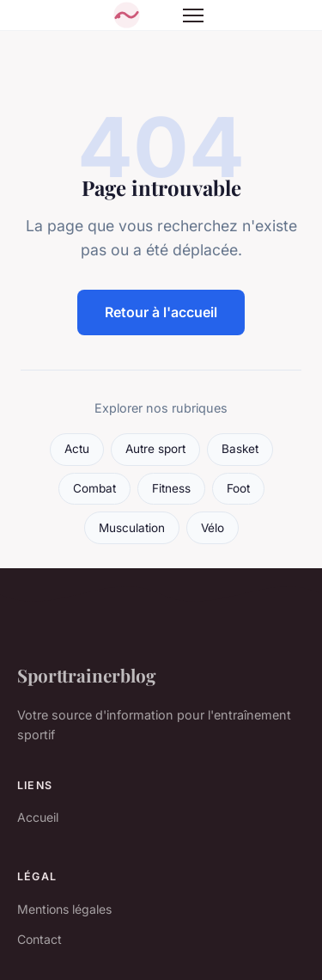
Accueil (38, 817)
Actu (77, 449)
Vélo (213, 528)
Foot (238, 488)
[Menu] (193, 15)
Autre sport (155, 449)
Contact (39, 939)
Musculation (132, 528)
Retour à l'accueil (161, 312)
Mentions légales (64, 909)
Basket (240, 449)
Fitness (171, 488)
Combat (94, 488)
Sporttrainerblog (87, 675)
